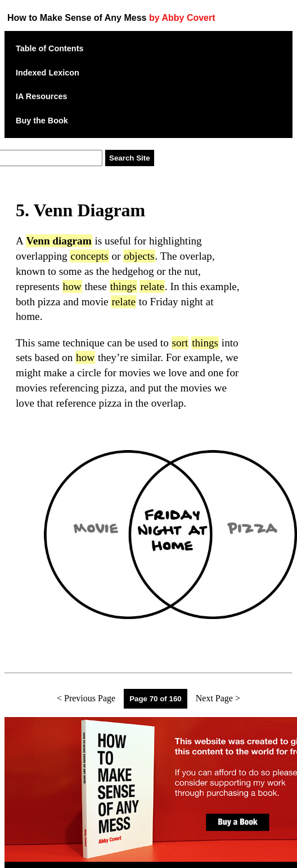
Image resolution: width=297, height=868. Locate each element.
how (72, 286)
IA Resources (41, 96)
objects (139, 256)
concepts (89, 256)
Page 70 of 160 (156, 699)
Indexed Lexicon (48, 73)
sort (180, 343)
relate (152, 286)
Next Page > (218, 698)
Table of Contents (49, 48)
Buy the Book (42, 121)
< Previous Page (86, 698)
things (123, 286)
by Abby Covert (182, 18)
